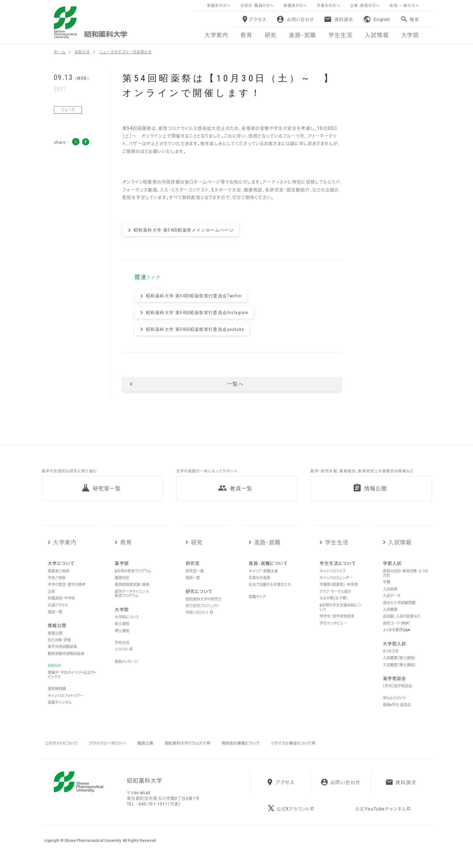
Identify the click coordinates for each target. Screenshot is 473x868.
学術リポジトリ (199, 619)
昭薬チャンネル (60, 709)
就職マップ (257, 603)
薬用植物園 (57, 695)
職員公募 (152, 750)
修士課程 (122, 630)
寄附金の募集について (256, 750)
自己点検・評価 (59, 647)
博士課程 (122, 637)
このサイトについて (63, 750)
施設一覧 (55, 618)
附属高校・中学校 (61, 605)
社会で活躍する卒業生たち (270, 591)
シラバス (124, 656)
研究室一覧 (195, 578)
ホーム (60, 52)
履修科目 (122, 584)
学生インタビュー (333, 630)
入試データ (392, 602)
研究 (197, 549)
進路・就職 (268, 549)
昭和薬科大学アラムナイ (198, 750)
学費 (387, 589)
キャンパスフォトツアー (66, 702)
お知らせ (82, 52)
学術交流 (122, 649)
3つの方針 (391, 658)
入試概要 (390, 616)
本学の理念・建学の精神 (67, 591)
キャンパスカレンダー (336, 584)
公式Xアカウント (296, 820)
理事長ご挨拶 (59, 578)
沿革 (51, 598)
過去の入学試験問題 (399, 609)
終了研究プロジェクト (202, 612)
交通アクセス (58, 612)
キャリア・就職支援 (263, 578)
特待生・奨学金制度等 (337, 623)
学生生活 (337, 549)
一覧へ (235, 384)
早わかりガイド (394, 704)
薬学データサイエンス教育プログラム (132, 600)
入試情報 (400, 549)
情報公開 (55, 640)
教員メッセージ (126, 668)
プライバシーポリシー (113, 750)
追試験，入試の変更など (401, 623)
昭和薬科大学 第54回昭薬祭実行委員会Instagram (197, 313)
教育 (126, 549)
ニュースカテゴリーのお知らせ (126, 52)
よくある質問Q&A (396, 636)
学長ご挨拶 (57, 584)
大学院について (127, 624)
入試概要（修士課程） (399, 664)
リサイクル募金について (314, 750)
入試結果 (390, 596)
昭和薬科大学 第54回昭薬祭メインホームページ (184, 230)
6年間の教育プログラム (133, 578)
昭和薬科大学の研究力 (204, 606)
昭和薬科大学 (91, 23)
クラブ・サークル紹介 (336, 598)
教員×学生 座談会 (397, 711)
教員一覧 (193, 584)
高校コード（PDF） (397, 630)
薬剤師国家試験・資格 (132, 591)
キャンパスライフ (333, 578)
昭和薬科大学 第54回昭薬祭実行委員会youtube (195, 329)
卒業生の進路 (259, 584)
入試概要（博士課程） (399, 671)
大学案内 (65, 549)
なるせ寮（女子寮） (334, 605)
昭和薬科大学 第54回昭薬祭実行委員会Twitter (194, 296)
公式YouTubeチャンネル (383, 820)
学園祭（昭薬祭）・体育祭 (339, 591)
